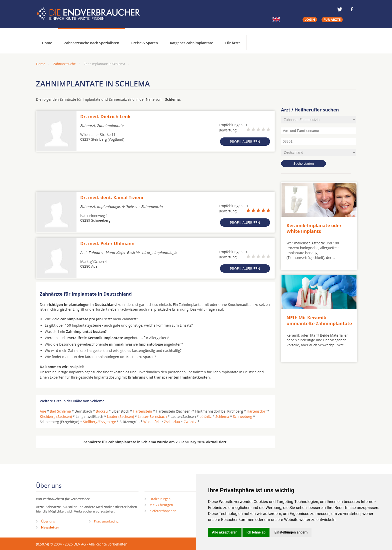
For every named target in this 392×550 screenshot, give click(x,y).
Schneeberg (243, 416)
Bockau (102, 411)
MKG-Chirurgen (161, 505)
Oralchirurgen (160, 499)
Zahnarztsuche (64, 64)
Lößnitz (205, 416)
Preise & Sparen (145, 43)
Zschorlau (172, 422)
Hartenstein (142, 411)
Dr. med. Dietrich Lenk (105, 116)
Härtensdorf (257, 411)
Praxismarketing (106, 521)
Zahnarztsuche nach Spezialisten (92, 43)
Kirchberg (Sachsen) (56, 416)
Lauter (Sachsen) (120, 416)
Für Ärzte (233, 43)
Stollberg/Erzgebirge (99, 422)
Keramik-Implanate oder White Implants (314, 228)
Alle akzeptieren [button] (225, 532)
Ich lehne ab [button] (256, 532)
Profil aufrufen (245, 142)
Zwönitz (190, 422)
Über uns (48, 521)
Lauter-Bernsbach (152, 416)
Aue (43, 411)
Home (41, 64)
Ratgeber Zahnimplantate (192, 43)
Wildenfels (152, 422)
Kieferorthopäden (163, 511)
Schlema (222, 416)
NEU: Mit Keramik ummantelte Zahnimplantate (319, 320)
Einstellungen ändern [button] (291, 532)
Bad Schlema (60, 411)
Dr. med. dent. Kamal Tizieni (112, 197)
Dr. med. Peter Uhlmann (107, 243)
